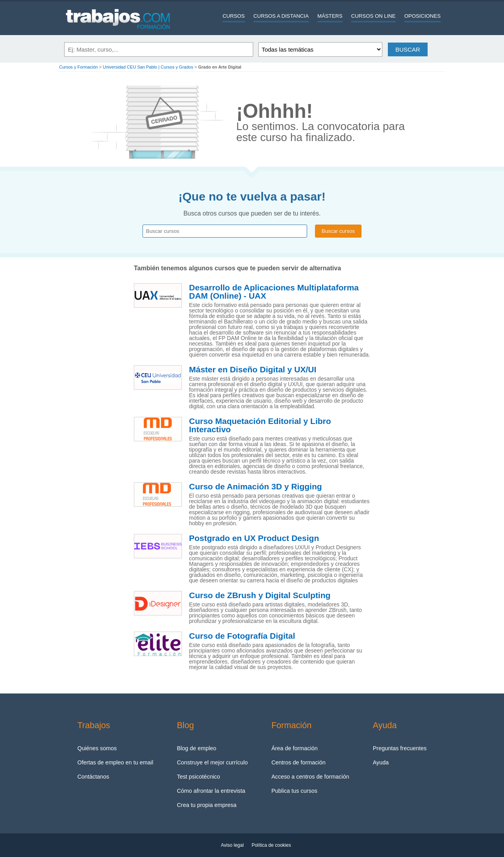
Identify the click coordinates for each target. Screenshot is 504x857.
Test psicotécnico (198, 777)
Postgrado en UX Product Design (254, 538)
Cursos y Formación (78, 67)
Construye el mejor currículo (212, 762)
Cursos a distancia (281, 16)
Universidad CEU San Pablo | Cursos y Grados (148, 67)
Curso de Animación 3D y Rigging (256, 487)
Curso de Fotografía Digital (242, 636)
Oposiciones (422, 16)
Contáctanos (93, 777)
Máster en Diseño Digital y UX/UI (253, 370)
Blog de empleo (196, 748)
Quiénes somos (97, 748)
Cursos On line (373, 16)
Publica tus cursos (294, 791)
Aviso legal (232, 845)
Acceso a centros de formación (310, 777)
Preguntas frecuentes (400, 748)
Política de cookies (271, 845)
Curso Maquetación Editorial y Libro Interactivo (260, 425)
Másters (330, 16)
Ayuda (381, 762)
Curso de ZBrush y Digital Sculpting (260, 595)
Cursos (233, 16)
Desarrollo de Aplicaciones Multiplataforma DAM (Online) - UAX (274, 292)
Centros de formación (298, 762)
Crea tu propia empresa (207, 805)
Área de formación (295, 748)
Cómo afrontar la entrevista (211, 791)
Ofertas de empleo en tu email (115, 762)
